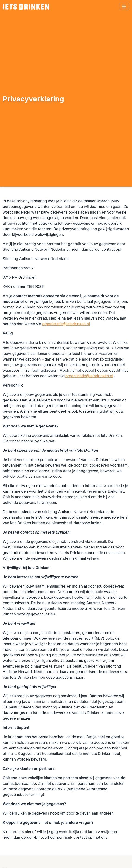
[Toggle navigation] (124, 7)
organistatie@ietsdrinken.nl (66, 324)
